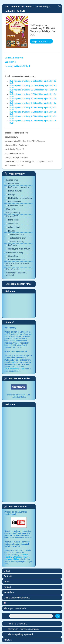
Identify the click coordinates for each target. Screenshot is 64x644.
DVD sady (13, 245)
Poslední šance (15, 202)
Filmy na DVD (12, 216)
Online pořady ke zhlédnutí (17, 598)
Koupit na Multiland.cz (41, 41)
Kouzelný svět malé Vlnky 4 (17, 66)
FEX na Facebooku (19, 378)
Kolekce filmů (12, 180)
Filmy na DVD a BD (18, 624)
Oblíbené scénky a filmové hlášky (18, 264)
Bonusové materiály (15, 252)
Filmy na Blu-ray (13, 213)
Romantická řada (15, 205)
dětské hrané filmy (18, 238)
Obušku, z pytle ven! (14, 58)
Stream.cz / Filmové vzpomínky (23, 629)
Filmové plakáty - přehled (20, 634)
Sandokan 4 (10, 62)
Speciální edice (13, 184)
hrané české (13, 220)
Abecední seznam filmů (19, 284)
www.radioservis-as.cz (15, 369)
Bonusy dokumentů (16, 260)
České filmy (13, 256)
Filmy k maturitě (15, 191)
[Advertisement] (19, 306)
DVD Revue (11, 209)
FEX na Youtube (18, 506)
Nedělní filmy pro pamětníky (20, 198)
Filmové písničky (13, 269)
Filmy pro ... (13, 194)
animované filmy (17, 234)
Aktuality (8, 640)
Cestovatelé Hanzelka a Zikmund (16, 274)
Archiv (7, 582)
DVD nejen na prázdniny (19, 187)
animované (13, 223)
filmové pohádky (17, 242)
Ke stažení (9, 592)
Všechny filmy (17, 174)
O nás (7, 571)
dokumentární (14, 227)
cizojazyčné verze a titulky (19, 249)
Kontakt (8, 587)
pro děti (11, 231)
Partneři (8, 576)
